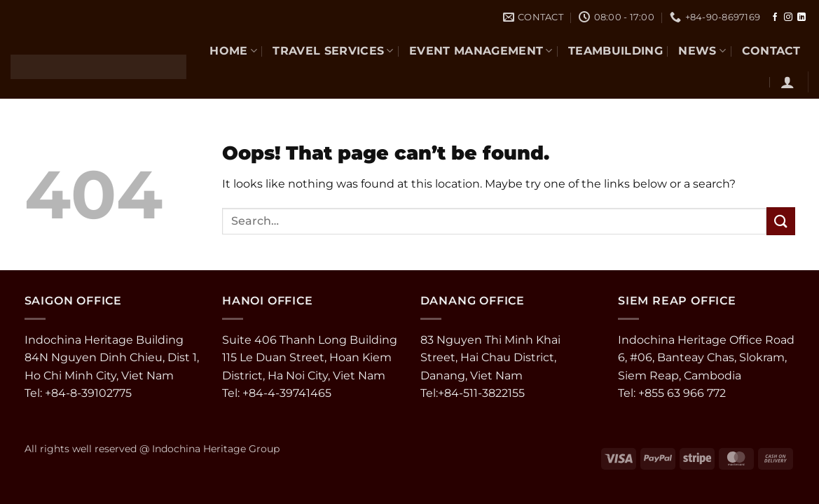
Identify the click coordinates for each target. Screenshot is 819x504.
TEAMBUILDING (615, 51)
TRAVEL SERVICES (333, 51)
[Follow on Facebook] (775, 17)
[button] (787, 82)
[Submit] (780, 221)
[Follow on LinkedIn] (801, 17)
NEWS (702, 51)
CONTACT (771, 51)
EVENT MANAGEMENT (481, 51)
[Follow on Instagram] (788, 17)
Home (233, 51)
